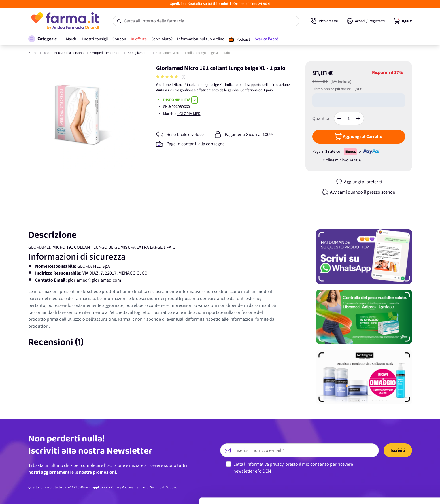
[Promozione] (364, 257)
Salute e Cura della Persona (64, 53)
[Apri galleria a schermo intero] (82, 115)
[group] (168, 77)
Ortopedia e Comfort (106, 53)
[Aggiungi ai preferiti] (359, 182)
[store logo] (65, 21)
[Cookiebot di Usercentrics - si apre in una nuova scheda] (37, 493)
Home (33, 53)
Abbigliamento (139, 53)
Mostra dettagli (91, 493)
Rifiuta (392, 488)
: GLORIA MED (189, 114)
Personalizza (392, 469)
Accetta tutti (392, 450)
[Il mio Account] (366, 21)
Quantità (321, 118)
